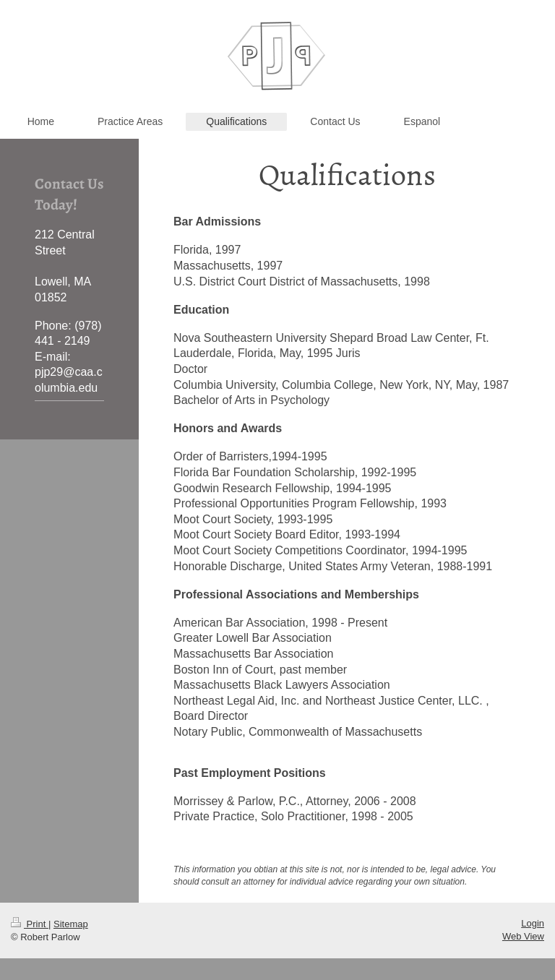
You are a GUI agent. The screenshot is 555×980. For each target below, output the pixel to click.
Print (30, 924)
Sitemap (71, 924)
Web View (523, 936)
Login (533, 923)
